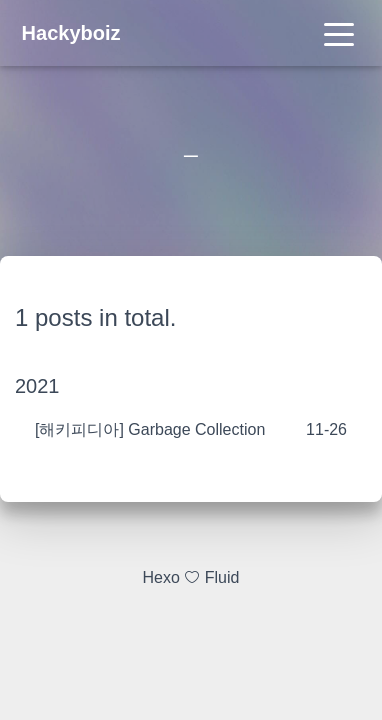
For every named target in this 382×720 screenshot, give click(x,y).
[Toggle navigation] (339, 33)
